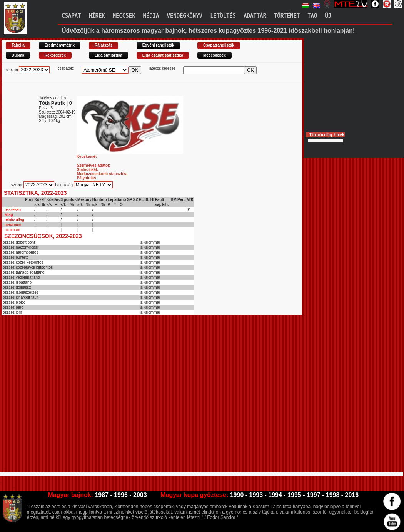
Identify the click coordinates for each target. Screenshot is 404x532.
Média (151, 16)
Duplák (18, 55)
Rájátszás (104, 45)
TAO (312, 16)
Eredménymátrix (60, 45)
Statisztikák (88, 170)
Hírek (97, 16)
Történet (287, 16)
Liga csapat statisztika (163, 55)
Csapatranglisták (219, 45)
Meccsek (124, 16)
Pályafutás (87, 178)
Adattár (255, 16)
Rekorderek (55, 55)
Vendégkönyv (184, 16)
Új (328, 16)
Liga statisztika (109, 55)
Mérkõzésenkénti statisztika (102, 174)
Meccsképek (215, 55)
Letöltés (223, 16)
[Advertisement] (73, 397)
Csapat (71, 16)
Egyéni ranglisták (158, 45)
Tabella (18, 45)
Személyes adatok (93, 165)
